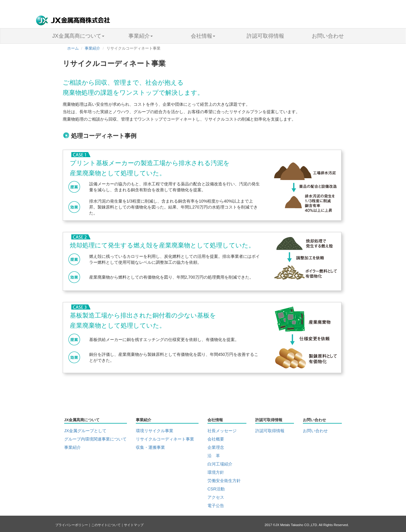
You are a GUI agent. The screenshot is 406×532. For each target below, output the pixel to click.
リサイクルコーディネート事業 (165, 439)
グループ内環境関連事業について (95, 439)
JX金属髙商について (78, 36)
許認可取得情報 (265, 36)
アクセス (216, 497)
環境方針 (216, 472)
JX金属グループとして (85, 431)
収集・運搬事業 (150, 447)
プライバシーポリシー (72, 525)
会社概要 (216, 439)
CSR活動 (216, 489)
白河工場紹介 (220, 464)
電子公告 (216, 506)
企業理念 (216, 447)
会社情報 (203, 36)
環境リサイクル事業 (155, 431)
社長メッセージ (222, 431)
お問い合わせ (328, 36)
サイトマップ (134, 525)
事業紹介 (141, 36)
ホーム (73, 48)
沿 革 (214, 456)
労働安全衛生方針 (224, 481)
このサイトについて (106, 525)
